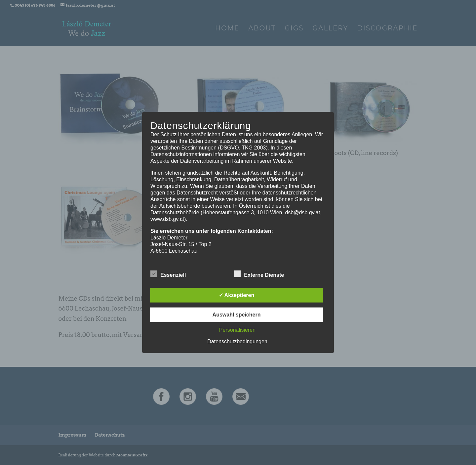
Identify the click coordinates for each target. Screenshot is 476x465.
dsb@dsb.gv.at (302, 212)
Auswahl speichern (237, 314)
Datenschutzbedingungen (237, 341)
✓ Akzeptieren (237, 295)
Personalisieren (237, 330)
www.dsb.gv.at (167, 219)
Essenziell (168, 274)
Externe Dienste (259, 274)
